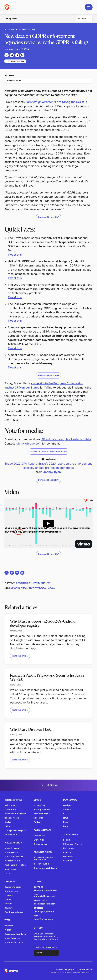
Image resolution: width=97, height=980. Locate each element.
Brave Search (11, 852)
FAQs (7, 826)
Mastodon (69, 848)
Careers (9, 895)
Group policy (40, 844)
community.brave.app (45, 890)
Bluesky (67, 852)
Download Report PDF (49, 217)
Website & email (13, 861)
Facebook (68, 857)
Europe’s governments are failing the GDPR (55, 102)
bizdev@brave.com (44, 911)
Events (8, 899)
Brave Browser (12, 848)
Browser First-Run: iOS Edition (33, 583)
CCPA (7, 873)
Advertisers (10, 869)
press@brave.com (43, 919)
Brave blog (39, 805)
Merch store (11, 835)
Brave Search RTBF (14, 857)
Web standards (42, 814)
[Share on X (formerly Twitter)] (7, 55)
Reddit (67, 840)
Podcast (38, 822)
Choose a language (45, 947)
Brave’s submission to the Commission (49, 451)
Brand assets (11, 891)
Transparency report (15, 830)
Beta (66, 822)
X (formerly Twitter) (73, 844)
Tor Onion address (14, 912)
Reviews (9, 908)
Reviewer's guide (13, 887)
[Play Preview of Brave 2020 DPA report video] (48, 523)
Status (8, 822)
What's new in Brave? (15, 814)
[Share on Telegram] (17, 55)
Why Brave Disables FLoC (31, 730)
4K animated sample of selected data (66, 439)
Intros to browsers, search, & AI (43, 859)
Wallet (8, 930)
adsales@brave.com (46, 904)
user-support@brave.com (45, 895)
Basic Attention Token (16, 934)
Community (10, 809)
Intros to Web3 (41, 864)
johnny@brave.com (28, 444)
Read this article (20, 656)
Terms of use (61, 970)
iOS (65, 814)
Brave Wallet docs (14, 942)
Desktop (68, 805)
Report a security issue (81, 970)
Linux (66, 818)
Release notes (12, 818)
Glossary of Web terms (45, 868)
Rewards (9, 926)
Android (67, 809)
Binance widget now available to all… (33, 588)
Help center (10, 805)
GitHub (8, 904)
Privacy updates (42, 809)
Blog (7, 30)
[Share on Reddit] (12, 55)
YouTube (68, 861)
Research (39, 818)
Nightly (67, 826)
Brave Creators (12, 938)
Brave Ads (39, 840)
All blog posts (11, 19)
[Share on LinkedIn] (22, 55)
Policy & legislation (24, 30)
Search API (39, 836)
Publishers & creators (15, 865)
